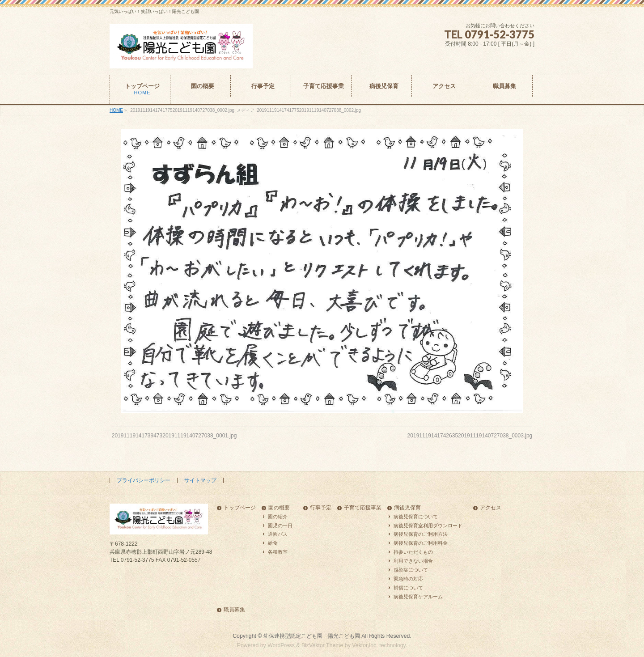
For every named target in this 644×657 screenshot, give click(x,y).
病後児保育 (407, 508)
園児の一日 (280, 526)
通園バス (278, 534)
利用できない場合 (413, 561)
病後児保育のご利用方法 (421, 534)
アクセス (491, 508)
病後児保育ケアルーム (418, 597)
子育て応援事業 (363, 508)
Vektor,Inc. (365, 645)
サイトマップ (200, 480)
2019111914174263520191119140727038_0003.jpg (470, 436)
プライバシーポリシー (144, 480)
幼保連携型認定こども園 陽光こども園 (312, 636)
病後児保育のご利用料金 (421, 543)
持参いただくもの (413, 552)
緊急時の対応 (408, 579)
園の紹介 (278, 517)
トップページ (240, 508)
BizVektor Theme (322, 645)
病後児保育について (416, 517)
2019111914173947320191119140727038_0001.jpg (174, 436)
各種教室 (278, 552)
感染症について (411, 570)
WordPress (281, 645)
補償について (408, 588)
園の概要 (279, 508)
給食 (273, 543)
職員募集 (234, 610)
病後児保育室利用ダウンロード (428, 526)
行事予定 (321, 508)
